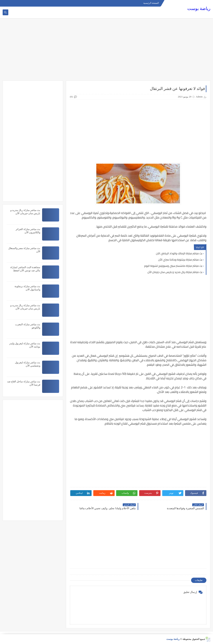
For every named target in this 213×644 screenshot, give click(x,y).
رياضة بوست (199, 9)
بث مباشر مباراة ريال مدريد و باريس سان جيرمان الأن (175, 272)
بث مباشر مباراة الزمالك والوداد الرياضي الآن (179, 253)
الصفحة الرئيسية (151, 3)
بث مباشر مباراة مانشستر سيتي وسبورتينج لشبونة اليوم (173, 266)
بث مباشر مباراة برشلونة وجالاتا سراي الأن (180, 260)
